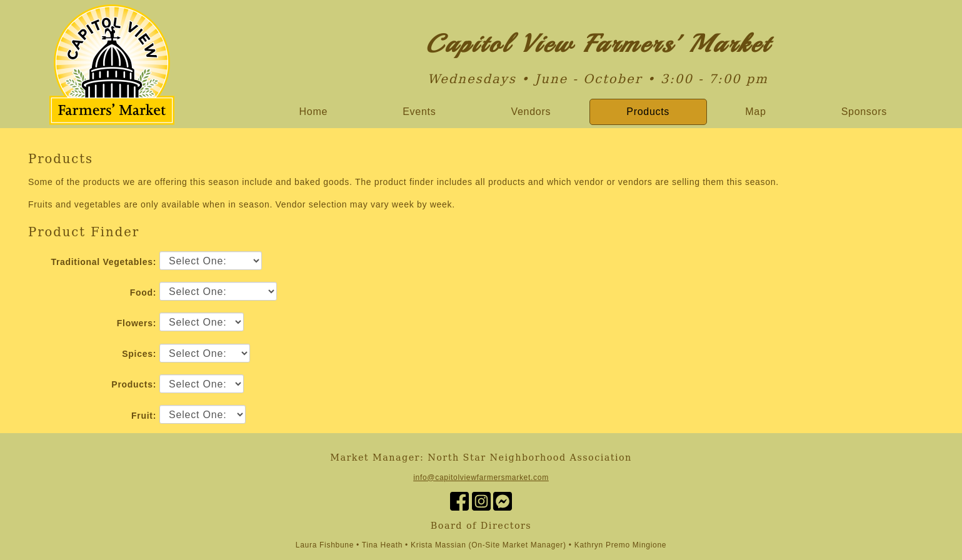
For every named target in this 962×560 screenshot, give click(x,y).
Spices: (139, 354)
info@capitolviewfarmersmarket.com (481, 477)
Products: (134, 384)
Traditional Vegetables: (103, 262)
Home (313, 112)
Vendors (531, 112)
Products (648, 112)
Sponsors (864, 112)
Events (419, 112)
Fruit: (144, 416)
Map (755, 112)
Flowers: (137, 323)
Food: (143, 292)
